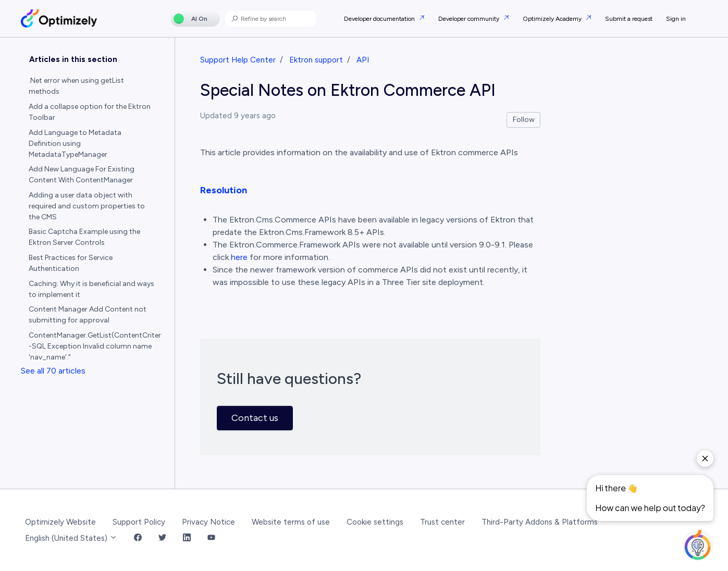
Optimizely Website (60, 522)
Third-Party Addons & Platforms (540, 522)
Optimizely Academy (553, 19)
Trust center (442, 522)
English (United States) (71, 538)
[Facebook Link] (138, 538)
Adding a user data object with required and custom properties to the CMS (87, 206)
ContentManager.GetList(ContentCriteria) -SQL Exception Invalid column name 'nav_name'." (95, 346)
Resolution (224, 190)
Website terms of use (291, 522)
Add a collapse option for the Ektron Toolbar (90, 112)
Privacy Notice (208, 522)
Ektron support (316, 60)
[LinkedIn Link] (187, 538)
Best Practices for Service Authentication (71, 263)
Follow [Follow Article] (524, 120)
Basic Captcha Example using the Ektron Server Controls (84, 237)
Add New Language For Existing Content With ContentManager (82, 175)
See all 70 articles (53, 371)
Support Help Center (238, 60)
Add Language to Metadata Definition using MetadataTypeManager (75, 144)
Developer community (470, 19)
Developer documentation (380, 19)
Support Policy (139, 522)
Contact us (255, 418)
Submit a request (629, 19)
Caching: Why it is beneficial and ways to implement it (91, 289)
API (363, 60)
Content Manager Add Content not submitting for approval (88, 315)
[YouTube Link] (211, 538)
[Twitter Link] (162, 538)
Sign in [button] (676, 19)
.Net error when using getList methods (76, 86)
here (239, 257)
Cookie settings (375, 522)
